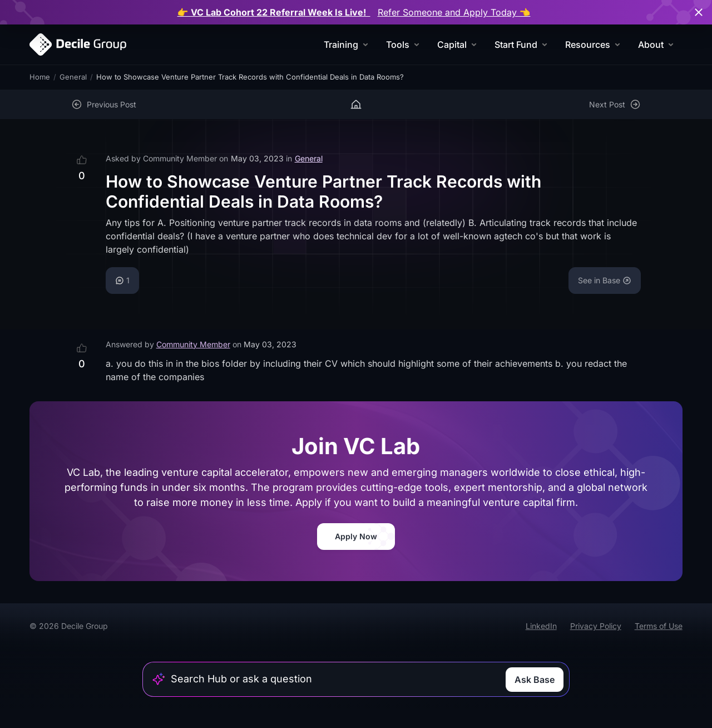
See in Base (605, 280)
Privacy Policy (596, 626)
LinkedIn (541, 626)
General (73, 77)
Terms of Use (659, 626)
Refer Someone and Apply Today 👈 (454, 12)
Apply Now (356, 536)
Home (40, 77)
